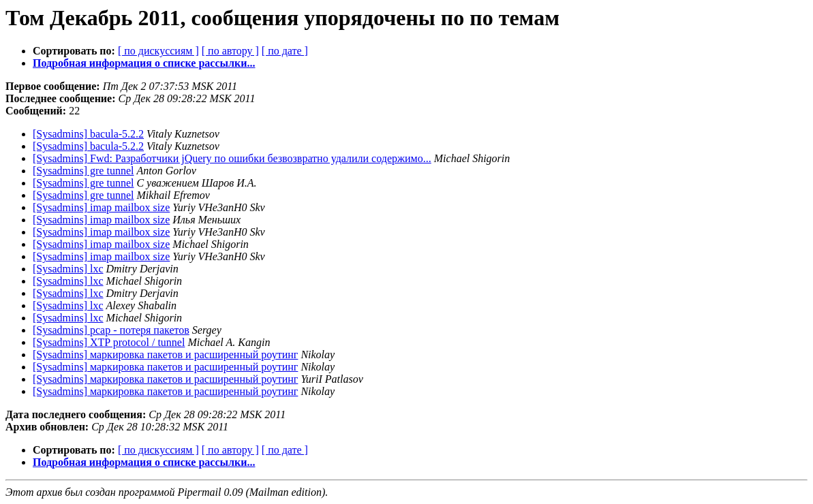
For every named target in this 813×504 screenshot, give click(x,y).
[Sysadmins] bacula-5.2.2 (88, 134)
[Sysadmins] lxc (68, 269)
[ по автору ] (230, 51)
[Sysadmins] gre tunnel (83, 171)
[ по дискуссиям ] (158, 51)
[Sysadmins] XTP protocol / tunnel (109, 342)
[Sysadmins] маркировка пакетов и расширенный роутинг (165, 355)
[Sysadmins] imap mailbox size (101, 207)
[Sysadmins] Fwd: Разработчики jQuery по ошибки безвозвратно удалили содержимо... (232, 158)
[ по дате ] (285, 51)
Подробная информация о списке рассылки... (144, 63)
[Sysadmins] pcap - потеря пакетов (111, 330)
